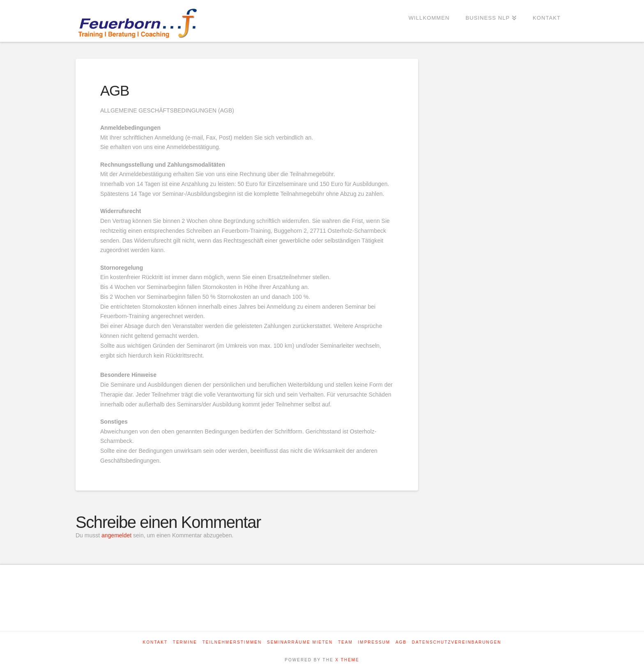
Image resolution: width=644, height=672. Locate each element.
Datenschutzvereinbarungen (457, 642)
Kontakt (155, 642)
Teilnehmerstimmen (232, 642)
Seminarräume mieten (300, 642)
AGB (401, 642)
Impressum (374, 642)
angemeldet (116, 535)
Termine (185, 642)
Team (345, 642)
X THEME (347, 660)
